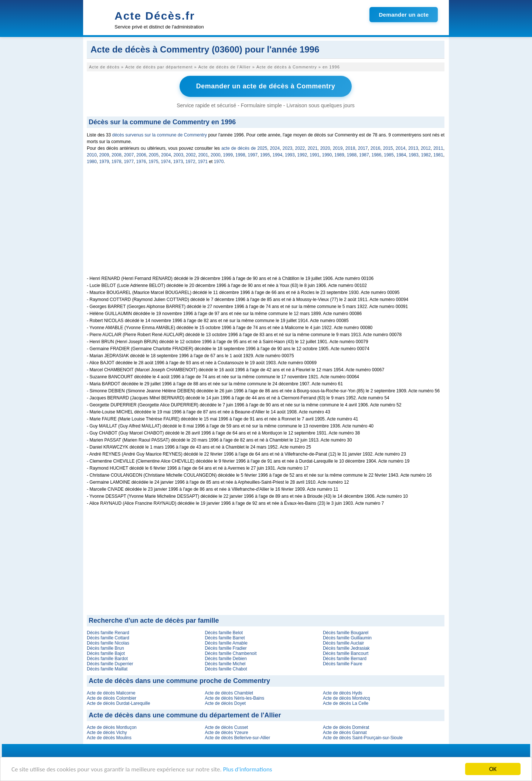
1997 (253, 155)
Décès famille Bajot (106, 653)
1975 (154, 162)
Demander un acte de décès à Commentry (266, 86)
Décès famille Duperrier (110, 664)
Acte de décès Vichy (107, 733)
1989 (339, 155)
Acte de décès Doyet (225, 703)
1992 (302, 155)
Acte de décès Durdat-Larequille (118, 703)
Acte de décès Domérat (346, 727)
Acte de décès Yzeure (226, 733)
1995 (265, 155)
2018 (350, 148)
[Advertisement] (266, 224)
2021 (313, 148)
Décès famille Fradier (226, 648)
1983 (414, 155)
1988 (352, 155)
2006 (141, 155)
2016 (376, 148)
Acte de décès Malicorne (111, 693)
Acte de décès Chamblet (229, 693)
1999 (228, 155)
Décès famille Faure (343, 664)
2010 (92, 155)
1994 (278, 155)
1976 (141, 162)
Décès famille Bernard (345, 659)
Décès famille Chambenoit (231, 653)
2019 (338, 148)
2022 (300, 148)
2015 (388, 148)
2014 (401, 148)
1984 (401, 155)
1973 (178, 162)
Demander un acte (404, 15)
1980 (92, 162)
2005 (154, 155)
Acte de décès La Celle (346, 703)
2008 (117, 155)
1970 (219, 162)
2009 (104, 155)
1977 (129, 162)
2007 (129, 155)
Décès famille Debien (226, 659)
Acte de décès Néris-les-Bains (234, 698)
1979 (104, 162)
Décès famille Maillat (107, 669)
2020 (325, 148)
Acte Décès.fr (155, 16)
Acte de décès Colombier (112, 698)
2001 (203, 155)
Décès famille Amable (226, 643)
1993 (290, 155)
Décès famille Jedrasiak (346, 648)
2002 (191, 155)
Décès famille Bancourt (346, 653)
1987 (364, 155)
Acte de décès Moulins (109, 738)
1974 (166, 162)
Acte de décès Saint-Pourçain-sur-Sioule (363, 738)
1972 (190, 162)
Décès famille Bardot (107, 659)
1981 (438, 155)
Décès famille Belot (224, 633)
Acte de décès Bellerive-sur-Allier (237, 738)
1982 (426, 155)
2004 (166, 155)
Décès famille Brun (105, 648)
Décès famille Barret (225, 638)
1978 (117, 162)
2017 (363, 148)
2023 (288, 148)
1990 (327, 155)
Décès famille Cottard (108, 638)
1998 (240, 155)
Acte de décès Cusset (226, 727)
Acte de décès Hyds (343, 693)
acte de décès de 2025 (244, 148)
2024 (275, 148)
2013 (413, 148)
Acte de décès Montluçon (112, 727)
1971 (203, 162)
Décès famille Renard (108, 633)
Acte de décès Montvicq (346, 698)
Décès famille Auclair (343, 643)
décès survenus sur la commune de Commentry (160, 135)
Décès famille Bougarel (346, 633)
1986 (377, 155)
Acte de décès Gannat (345, 733)
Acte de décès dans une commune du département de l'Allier (185, 715)
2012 (426, 148)
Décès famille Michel (225, 664)
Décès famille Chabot (226, 669)
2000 (216, 155)
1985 (389, 155)
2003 (179, 155)
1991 (315, 155)
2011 (438, 148)
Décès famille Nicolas (108, 643)
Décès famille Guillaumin (347, 638)
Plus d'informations (248, 769)
